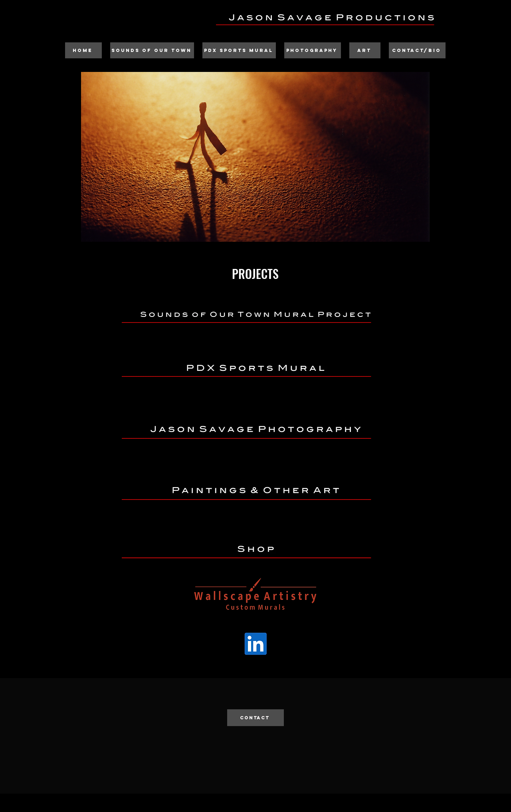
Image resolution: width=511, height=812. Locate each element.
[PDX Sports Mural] (239, 50)
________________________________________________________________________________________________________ (246, 554)
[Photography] (313, 50)
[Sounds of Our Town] (152, 50)
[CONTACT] (255, 718)
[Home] (83, 50)
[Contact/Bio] (417, 50)
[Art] (365, 50)
